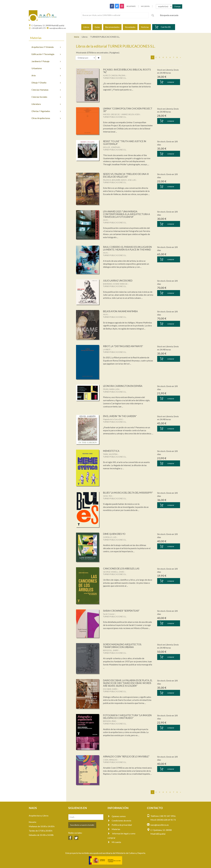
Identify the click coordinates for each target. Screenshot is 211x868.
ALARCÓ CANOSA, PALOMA (114, 75)
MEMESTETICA (112, 451)
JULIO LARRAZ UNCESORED (119, 281)
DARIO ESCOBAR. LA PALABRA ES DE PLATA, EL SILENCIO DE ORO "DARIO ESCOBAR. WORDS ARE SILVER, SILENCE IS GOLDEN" (128, 683)
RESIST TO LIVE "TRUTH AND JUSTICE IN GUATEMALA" (126, 143)
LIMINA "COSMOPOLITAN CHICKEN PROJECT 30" (123, 110)
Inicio (77, 37)
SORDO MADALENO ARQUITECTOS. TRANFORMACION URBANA (123, 646)
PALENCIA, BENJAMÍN (112, 180)
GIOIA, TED (108, 499)
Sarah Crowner (109, 614)
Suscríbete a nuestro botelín (82, 825)
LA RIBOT (107, 350)
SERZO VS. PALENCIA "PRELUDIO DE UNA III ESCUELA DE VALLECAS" (128, 175)
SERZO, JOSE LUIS (128, 180)
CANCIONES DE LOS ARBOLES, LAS (122, 568)
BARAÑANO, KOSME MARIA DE (115, 284)
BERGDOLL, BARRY (111, 650)
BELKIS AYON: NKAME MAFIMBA (122, 311)
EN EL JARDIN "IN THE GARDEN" (121, 416)
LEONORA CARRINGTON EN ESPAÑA (124, 386)
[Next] (180, 57)
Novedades (130, 27)
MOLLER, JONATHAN (111, 147)
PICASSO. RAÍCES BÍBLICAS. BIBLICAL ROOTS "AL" (124, 71)
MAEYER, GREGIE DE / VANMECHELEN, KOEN (121, 114)
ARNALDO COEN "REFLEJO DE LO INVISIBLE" (122, 758)
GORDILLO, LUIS (110, 537)
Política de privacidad (120, 825)
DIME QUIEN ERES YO (115, 534)
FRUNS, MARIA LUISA (111, 389)
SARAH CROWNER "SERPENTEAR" (122, 611)
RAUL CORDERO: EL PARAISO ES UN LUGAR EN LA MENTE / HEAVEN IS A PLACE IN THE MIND (127, 250)
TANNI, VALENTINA (110, 454)
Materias (114, 829)
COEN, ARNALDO (110, 762)
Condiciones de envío (119, 821)
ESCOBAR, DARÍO (110, 689)
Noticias (145, 27)
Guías (97, 27)
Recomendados (112, 27)
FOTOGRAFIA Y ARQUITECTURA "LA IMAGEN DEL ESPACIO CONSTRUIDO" (124, 717)
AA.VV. (105, 220)
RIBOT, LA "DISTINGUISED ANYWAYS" (124, 346)
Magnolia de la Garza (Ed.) (113, 419)
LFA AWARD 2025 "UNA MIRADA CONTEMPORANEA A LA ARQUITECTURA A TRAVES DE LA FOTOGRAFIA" (128, 214)
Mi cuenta (114, 842)
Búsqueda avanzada (169, 15)
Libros (86, 27)
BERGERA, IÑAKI (109, 721)
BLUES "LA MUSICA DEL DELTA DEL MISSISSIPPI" (123, 494)
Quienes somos (117, 816)
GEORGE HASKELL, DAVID (114, 572)
